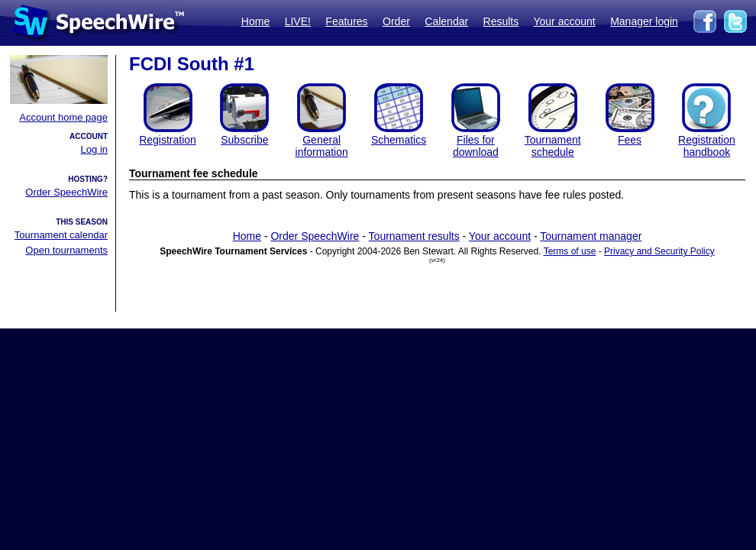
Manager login (644, 21)
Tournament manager (591, 236)
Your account (564, 21)
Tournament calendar (61, 235)
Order (396, 21)
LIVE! (298, 21)
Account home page (63, 117)
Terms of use (570, 251)
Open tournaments (66, 250)
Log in (94, 149)
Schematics (399, 140)
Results (501, 21)
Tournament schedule (553, 146)
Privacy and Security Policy (659, 251)
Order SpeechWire (66, 192)
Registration (168, 140)
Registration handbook (707, 146)
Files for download (476, 146)
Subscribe (244, 140)
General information (322, 146)
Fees (630, 140)
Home (255, 21)
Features (346, 21)
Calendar (446, 21)
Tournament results (414, 236)
